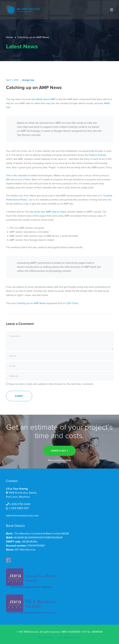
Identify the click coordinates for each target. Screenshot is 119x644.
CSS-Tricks (72, 303)
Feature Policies (98, 155)
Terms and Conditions (69, 637)
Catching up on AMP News (31, 303)
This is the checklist (16, 175)
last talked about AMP (43, 99)
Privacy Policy (46, 637)
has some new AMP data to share (48, 212)
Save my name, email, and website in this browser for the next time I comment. (51, 384)
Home (10, 37)
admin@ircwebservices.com (22, 516)
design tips (28, 80)
